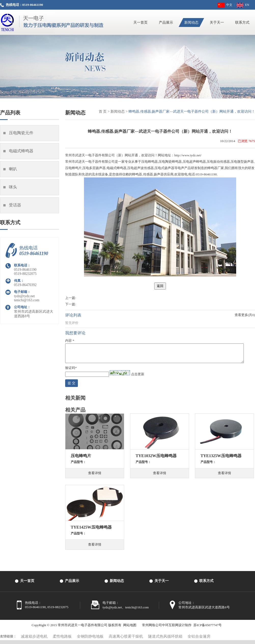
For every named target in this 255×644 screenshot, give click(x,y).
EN (243, 5)
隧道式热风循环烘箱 (165, 640)
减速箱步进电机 (34, 640)
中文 (225, 5)
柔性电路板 (62, 640)
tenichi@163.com (27, 300)
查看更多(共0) (245, 315)
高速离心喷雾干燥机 (126, 640)
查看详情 (95, 477)
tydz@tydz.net (24, 296)
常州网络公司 (152, 629)
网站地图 (130, 629)
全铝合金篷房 (199, 640)
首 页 (103, 111)
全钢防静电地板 (90, 640)
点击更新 (138, 378)
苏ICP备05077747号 (208, 629)
